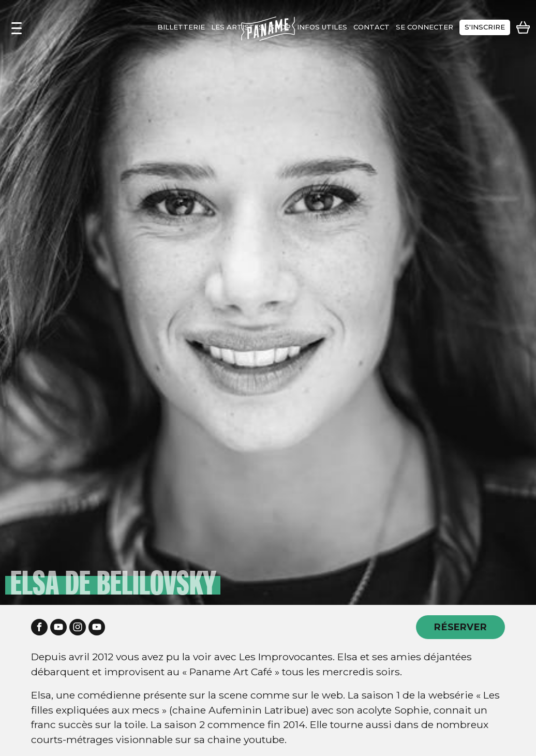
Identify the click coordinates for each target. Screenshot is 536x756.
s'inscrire (485, 27)
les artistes (237, 27)
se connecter (425, 27)
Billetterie (181, 27)
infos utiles (322, 27)
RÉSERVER (460, 627)
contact (371, 27)
